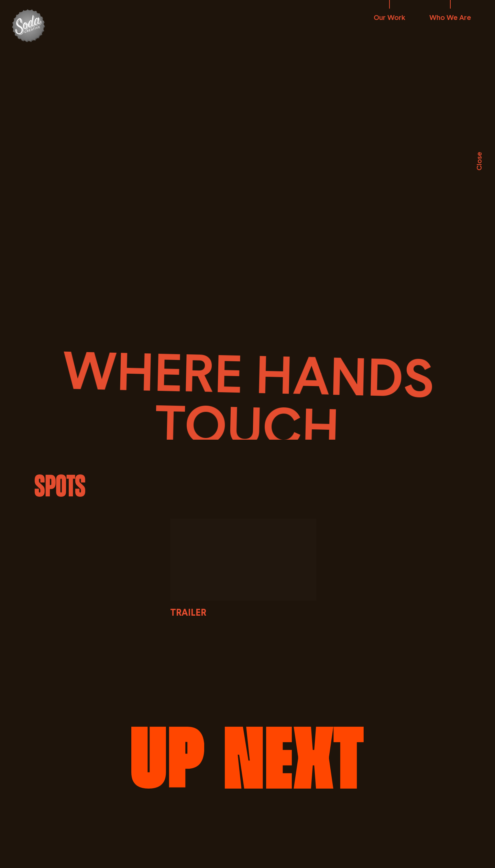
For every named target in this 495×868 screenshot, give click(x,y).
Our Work (389, 17)
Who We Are (450, 17)
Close (479, 161)
